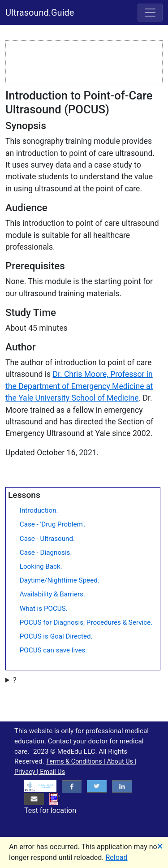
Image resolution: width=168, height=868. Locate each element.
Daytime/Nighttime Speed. (60, 580)
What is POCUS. (44, 609)
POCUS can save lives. (54, 650)
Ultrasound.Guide (40, 13)
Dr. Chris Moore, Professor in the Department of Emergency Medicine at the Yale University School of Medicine (79, 386)
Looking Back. (41, 566)
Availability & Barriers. (52, 594)
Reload (117, 857)
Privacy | (27, 772)
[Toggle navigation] (150, 13)
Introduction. (39, 510)
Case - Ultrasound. (47, 539)
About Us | (121, 762)
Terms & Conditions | (76, 762)
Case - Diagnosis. (46, 553)
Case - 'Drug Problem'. (53, 524)
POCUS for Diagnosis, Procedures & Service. (86, 622)
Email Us (52, 772)
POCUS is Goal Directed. (56, 636)
